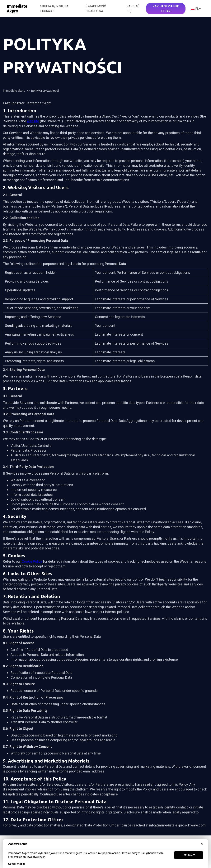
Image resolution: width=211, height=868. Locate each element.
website (33, 121)
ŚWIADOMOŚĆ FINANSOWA (96, 9)
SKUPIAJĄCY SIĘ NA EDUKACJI (54, 9)
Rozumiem (189, 855)
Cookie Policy (32, 561)
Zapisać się (133, 9)
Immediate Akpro (14, 91)
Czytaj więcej (16, 864)
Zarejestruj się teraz (166, 9)
